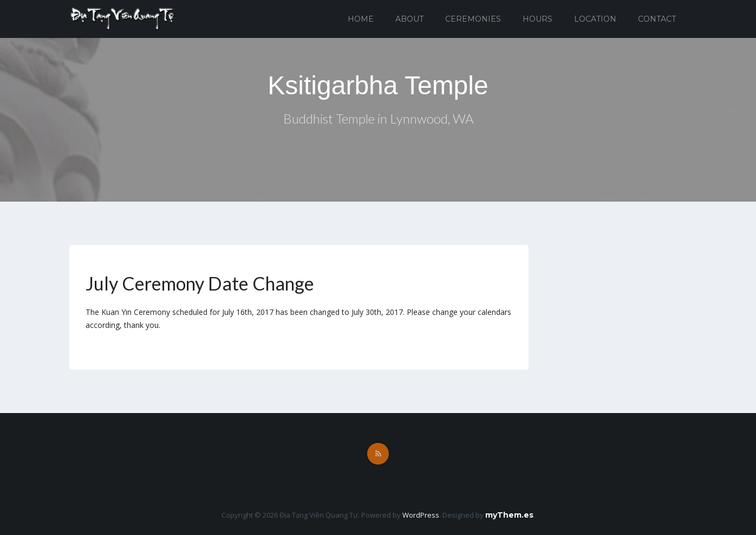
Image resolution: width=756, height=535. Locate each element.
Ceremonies (473, 19)
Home (361, 19)
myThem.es (509, 515)
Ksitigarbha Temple (378, 85)
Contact (657, 19)
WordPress (421, 515)
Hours (537, 19)
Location (595, 19)
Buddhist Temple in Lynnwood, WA (378, 118)
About (409, 19)
